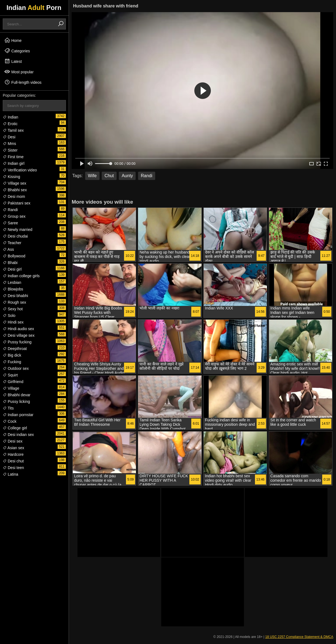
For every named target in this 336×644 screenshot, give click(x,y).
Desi (9, 137)
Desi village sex (19, 335)
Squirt (10, 375)
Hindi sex (13, 322)
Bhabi (10, 263)
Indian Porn (34, 8)
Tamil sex (13, 130)
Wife (92, 176)
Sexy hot (13, 309)
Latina (10, 474)
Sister (10, 150)
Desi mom (14, 196)
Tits (8, 408)
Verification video (20, 170)
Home (13, 40)
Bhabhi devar (17, 395)
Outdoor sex (16, 368)
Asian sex (14, 448)
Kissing (11, 177)
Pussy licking (16, 402)
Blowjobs (13, 289)
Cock (10, 421)
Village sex (14, 183)
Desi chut (13, 461)
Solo (9, 316)
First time (13, 157)
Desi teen (13, 468)
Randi (10, 210)
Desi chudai (15, 236)
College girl (15, 428)
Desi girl (12, 269)
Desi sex (13, 441)
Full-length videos (23, 82)
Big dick (12, 355)
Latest (13, 61)
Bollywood (14, 256)
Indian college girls (21, 276)
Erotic (10, 124)
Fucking (12, 362)
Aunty (127, 176)
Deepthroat (15, 349)
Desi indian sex (18, 435)
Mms (9, 144)
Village (11, 388)
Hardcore (13, 454)
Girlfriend (13, 382)
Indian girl (14, 163)
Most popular (19, 72)
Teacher (12, 243)
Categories (17, 51)
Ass (8, 249)
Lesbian (12, 282)
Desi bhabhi (15, 296)
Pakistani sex (17, 203)
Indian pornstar (18, 415)
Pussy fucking (17, 342)
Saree (10, 223)
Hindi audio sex (18, 329)
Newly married (18, 230)
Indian (10, 117)
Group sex (14, 216)
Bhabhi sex (15, 190)
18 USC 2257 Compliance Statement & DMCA (299, 637)
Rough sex (14, 302)
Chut (109, 176)
